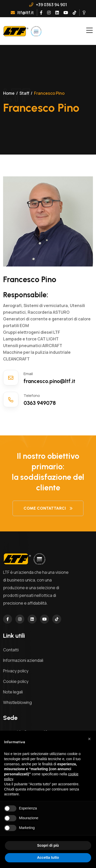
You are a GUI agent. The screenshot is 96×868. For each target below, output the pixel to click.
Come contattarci (48, 508)
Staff (24, 93)
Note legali (13, 692)
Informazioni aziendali (23, 660)
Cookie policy (16, 681)
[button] (89, 739)
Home (9, 93)
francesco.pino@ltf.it (50, 381)
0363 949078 (40, 403)
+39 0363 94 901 (48, 5)
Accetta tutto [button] (48, 857)
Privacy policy (16, 671)
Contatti (11, 650)
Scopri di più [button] (48, 845)
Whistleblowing (17, 702)
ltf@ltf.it (22, 13)
